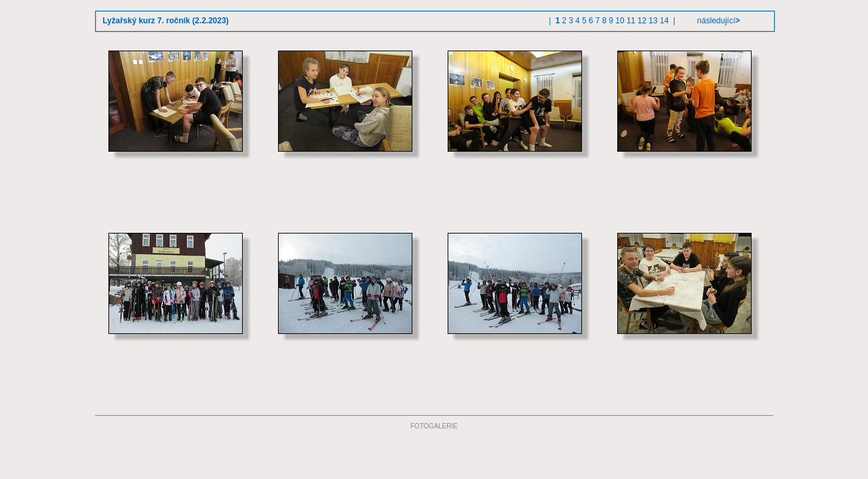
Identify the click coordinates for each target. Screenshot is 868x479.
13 (653, 21)
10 (620, 21)
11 (631, 21)
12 (642, 21)
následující (718, 21)
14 (664, 21)
